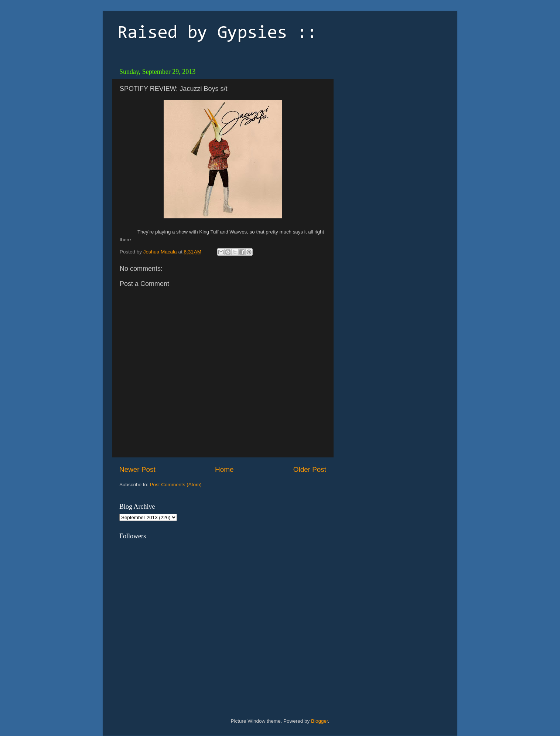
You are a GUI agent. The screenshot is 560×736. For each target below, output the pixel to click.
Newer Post (137, 469)
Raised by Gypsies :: (217, 34)
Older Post (310, 469)
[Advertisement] (389, 111)
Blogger (320, 721)
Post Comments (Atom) (176, 485)
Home (224, 469)
